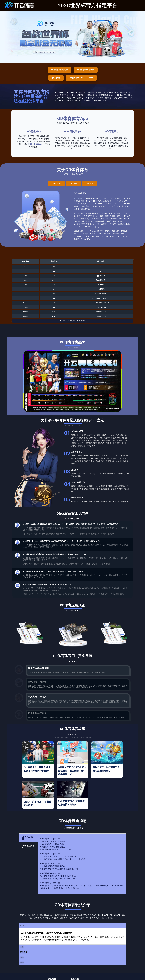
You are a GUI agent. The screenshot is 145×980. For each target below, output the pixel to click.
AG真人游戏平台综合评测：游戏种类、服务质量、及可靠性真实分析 (72, 771)
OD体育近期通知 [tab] (28, 847)
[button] (73, 926)
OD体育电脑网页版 (60, 70)
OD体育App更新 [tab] (28, 838)
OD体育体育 (78, 198)
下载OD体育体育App (36, 144)
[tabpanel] (82, 864)
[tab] (57, 184)
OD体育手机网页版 (86, 70)
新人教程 (56, 78)
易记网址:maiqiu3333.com (81, 78)
